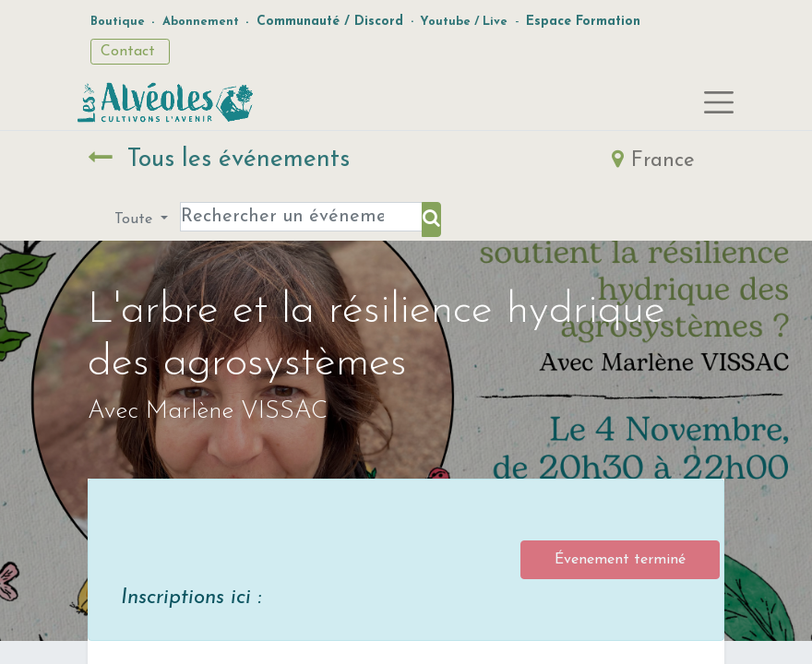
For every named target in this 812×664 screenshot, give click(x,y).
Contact (130, 52)
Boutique (118, 22)
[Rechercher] (431, 219)
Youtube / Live (464, 22)
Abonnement (201, 22)
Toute (136, 219)
